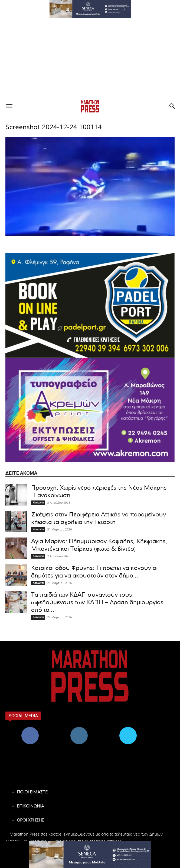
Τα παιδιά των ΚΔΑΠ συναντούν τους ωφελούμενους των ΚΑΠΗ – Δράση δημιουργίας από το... (97, 602)
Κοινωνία (38, 503)
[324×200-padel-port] (90, 305)
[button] (90, 9)
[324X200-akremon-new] (90, 410)
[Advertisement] (90, 58)
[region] (90, 9)
